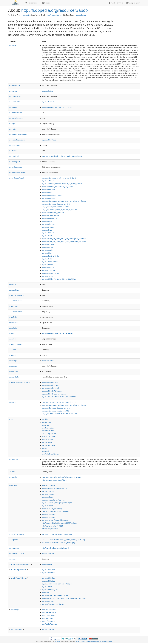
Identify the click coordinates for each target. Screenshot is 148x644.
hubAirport (14, 107)
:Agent (45, 448)
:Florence (48, 224)
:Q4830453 (48, 445)
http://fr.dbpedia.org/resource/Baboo (54, 10)
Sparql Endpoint (133, 3)
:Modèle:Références (52, 391)
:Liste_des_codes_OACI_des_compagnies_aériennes (64, 242)
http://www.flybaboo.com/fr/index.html (55, 548)
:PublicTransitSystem (51, 454)
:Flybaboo (49, 514)
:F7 (46, 593)
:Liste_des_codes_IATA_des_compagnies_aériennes (64, 239)
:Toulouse (48, 270)
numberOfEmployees (18, 134)
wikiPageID (14, 162)
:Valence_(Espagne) (52, 273)
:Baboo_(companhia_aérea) (55, 520)
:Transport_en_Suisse (53, 604)
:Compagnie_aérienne (53, 213)
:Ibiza (47, 230)
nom (13, 350)
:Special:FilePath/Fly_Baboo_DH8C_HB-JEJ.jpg (63, 540)
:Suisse (48, 91)
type (12, 419)
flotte (13, 328)
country (13, 91)
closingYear (14, 86)
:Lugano (48, 244)
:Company (47, 422)
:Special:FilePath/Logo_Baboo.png (59, 543)
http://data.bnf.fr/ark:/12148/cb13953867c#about (59, 523)
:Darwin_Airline (50, 216)
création (14, 306)
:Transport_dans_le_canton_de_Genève (60, 210)
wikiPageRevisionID (17, 173)
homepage (14, 548)
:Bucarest (48, 198)
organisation (26, 15)
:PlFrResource (49, 621)
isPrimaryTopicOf (16, 553)
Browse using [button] (32, 3)
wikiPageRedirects (19, 570)
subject (13, 402)
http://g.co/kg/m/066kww (51, 529)
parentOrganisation (17, 140)
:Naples (48, 250)
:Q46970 (47, 442)
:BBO (47, 564)
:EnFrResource (49, 615)
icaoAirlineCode (16, 118)
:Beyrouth (48, 190)
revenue (13, 151)
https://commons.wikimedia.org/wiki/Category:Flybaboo (62, 477)
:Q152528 (48, 491)
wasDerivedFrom (17, 534)
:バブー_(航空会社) (52, 509)
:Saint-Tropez (50, 262)
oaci (13, 355)
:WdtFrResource (49, 624)
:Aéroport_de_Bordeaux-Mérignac (57, 584)
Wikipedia (58, 641)
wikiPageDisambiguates (20, 564)
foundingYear (15, 96)
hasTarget (15, 610)
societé (14, 371)
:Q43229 (47, 439)
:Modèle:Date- (50, 382)
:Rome (47, 259)
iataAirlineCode (16, 113)
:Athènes (48, 181)
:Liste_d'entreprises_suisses (55, 595)
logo (12, 124)
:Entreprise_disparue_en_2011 (56, 204)
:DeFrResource (49, 610)
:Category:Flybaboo (54, 488)
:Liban (47, 236)
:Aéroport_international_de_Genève (58, 107)
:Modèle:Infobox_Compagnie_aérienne (59, 397)
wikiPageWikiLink (17, 178)
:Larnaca (48, 233)
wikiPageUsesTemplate (19, 382)
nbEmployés (16, 344)
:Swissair (48, 268)
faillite (13, 317)
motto (12, 129)
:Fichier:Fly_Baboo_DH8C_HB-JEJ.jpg (59, 279)
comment (14, 459)
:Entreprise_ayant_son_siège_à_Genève (60, 178)
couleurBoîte (16, 301)
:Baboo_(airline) (49, 485)
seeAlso (13, 477)
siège (13, 361)
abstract (13, 45)
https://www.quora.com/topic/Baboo (55, 480)
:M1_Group (49, 140)
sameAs (13, 485)
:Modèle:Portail (50, 388)
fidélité (13, 323)
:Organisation (48, 428)
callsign (14, 290)
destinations (15, 312)
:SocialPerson (48, 431)
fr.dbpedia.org (81, 15)
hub (12, 333)
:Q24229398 (49, 437)
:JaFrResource (49, 612)
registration (14, 145)
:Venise (48, 276)
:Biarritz (48, 192)
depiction (14, 540)
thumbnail (14, 156)
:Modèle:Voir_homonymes (54, 394)
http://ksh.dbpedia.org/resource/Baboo (56, 512)
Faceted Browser (116, 3)
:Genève (48, 102)
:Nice (47, 253)
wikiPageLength (16, 167)
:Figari (47, 221)
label (12, 472)
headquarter (15, 102)
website (14, 377)
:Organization (49, 434)
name (12, 559)
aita (12, 285)
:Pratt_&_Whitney (51, 256)
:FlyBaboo (49, 570)
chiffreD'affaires (17, 295)
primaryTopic (16, 629)
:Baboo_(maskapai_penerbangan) (57, 503)
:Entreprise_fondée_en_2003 (55, 207)
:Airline (45, 425)
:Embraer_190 (50, 218)
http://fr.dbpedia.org (54, 15)
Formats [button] (47, 3)
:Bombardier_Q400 (52, 195)
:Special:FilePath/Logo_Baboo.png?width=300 (63, 156)
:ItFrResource (48, 618)
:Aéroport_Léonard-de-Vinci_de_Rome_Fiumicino (63, 184)
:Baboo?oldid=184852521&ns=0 (57, 534)
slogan (13, 366)
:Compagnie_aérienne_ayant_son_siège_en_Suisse (64, 201)
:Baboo (48, 494)
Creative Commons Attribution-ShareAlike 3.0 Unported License (94, 641)
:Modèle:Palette (51, 385)
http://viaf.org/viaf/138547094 (52, 526)
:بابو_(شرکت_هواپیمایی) (53, 500)
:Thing (45, 419)
